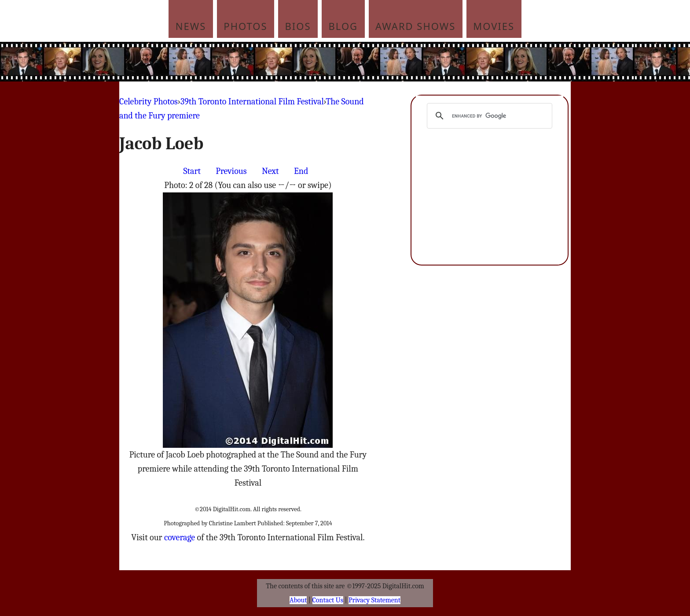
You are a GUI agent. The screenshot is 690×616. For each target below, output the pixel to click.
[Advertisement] (404, 62)
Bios (298, 26)
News (191, 26)
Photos (245, 26)
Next (270, 171)
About (298, 600)
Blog (343, 26)
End (301, 171)
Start (192, 171)
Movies (494, 26)
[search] (488, 116)
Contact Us (328, 600)
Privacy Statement (374, 600)
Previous (231, 171)
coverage (180, 537)
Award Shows (415, 26)
